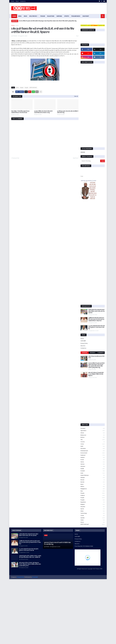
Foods (93, 460)
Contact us (83, 348)
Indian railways (93, 475)
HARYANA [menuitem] (59, 16)
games (93, 464)
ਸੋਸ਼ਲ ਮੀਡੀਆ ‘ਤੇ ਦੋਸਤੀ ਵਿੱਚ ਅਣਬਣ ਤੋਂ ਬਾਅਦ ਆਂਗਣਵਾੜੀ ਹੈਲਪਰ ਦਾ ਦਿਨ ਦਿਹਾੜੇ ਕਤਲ (20, 112)
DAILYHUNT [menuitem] (86, 16)
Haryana (93, 466)
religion (93, 504)
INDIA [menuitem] (20, 16)
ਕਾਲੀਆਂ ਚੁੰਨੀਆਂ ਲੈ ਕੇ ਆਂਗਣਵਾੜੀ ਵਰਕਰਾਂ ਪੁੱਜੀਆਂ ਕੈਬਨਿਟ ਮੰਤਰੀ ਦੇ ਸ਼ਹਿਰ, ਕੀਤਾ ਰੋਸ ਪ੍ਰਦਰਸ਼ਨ (96, 311)
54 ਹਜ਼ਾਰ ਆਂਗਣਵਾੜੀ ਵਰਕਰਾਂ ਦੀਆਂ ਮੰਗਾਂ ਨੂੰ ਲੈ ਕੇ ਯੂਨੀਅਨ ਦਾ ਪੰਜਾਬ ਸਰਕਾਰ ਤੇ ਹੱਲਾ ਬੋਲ (97, 327)
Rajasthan (93, 502)
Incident (93, 471)
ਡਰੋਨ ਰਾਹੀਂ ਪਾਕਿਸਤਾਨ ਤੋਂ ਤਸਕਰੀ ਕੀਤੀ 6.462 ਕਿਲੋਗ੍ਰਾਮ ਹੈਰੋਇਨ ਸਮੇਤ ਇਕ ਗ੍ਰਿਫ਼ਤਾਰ (96, 374)
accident (93, 428)
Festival (93, 458)
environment (93, 453)
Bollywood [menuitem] (33, 16)
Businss (93, 437)
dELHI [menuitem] (25, 16)
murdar (93, 482)
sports (93, 509)
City (93, 440)
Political (93, 496)
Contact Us (23, 1)
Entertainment (93, 451)
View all (76, 96)
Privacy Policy (84, 343)
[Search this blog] (90, 161)
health (93, 469)
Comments (101, 353)
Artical (93, 433)
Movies (93, 480)
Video (93, 520)
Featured (93, 455)
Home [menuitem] (14, 16)
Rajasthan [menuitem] (51, 16)
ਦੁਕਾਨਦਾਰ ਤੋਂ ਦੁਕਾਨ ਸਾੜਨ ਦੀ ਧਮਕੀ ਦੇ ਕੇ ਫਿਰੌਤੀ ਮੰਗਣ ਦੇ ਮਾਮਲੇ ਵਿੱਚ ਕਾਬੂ (57, 543)
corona (93, 442)
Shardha (93, 507)
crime (17, 25)
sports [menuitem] (67, 16)
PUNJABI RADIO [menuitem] (76, 16)
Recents (93, 353)
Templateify (20, 577)
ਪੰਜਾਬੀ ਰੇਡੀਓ (83, 341)
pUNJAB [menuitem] (43, 16)
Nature (93, 487)
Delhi (93, 446)
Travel (93, 516)
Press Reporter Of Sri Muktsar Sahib (84, 546)
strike (93, 511)
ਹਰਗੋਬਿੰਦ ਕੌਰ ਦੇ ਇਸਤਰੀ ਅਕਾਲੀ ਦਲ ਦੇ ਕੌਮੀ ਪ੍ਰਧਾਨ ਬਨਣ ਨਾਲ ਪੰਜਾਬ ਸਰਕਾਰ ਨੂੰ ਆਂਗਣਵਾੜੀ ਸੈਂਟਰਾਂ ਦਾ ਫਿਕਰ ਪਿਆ (96, 319)
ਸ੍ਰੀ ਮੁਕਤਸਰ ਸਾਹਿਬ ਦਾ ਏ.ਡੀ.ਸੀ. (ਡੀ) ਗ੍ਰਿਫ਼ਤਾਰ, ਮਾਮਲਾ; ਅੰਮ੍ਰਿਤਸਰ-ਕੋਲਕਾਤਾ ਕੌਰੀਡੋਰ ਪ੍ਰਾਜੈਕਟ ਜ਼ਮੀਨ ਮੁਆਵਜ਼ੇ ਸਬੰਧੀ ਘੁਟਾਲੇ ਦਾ (30, 564)
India (93, 473)
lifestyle (93, 478)
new (93, 491)
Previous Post (16, 158)
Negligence (93, 489)
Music (93, 484)
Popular (85, 353)
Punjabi (93, 500)
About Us (83, 346)
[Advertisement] (75, 8)
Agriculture (93, 431)
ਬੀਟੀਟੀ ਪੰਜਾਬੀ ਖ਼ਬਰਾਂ (33, 88)
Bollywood (93, 435)
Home (13, 1)
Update (93, 518)
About (17, 1)
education (93, 449)
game (93, 462)
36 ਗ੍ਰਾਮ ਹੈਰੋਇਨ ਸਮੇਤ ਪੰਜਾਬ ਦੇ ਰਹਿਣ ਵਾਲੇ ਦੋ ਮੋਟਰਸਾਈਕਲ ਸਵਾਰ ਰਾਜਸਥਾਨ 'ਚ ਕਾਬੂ (43, 112)
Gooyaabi (35, 577)
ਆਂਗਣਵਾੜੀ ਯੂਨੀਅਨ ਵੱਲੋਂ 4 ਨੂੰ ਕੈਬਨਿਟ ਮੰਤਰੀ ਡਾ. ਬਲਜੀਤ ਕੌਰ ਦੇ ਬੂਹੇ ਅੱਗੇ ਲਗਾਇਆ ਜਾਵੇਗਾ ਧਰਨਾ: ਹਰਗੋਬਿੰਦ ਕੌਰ (30, 557)
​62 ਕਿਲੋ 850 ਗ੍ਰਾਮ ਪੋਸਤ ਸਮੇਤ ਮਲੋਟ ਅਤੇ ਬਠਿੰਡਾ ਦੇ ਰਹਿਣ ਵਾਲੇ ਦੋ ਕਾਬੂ (68, 112)
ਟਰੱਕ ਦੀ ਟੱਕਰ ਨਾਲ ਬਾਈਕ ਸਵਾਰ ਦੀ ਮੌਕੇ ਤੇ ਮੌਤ (96, 357)
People (22, 88)
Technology (93, 513)
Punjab (26, 88)
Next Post (75, 158)
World (93, 522)
